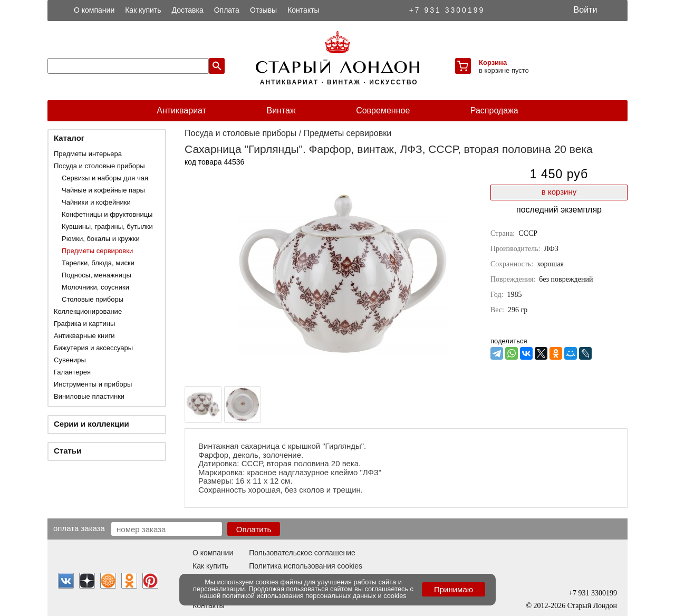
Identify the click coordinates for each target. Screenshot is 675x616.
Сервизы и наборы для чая (105, 178)
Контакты (303, 10)
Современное (383, 110)
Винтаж (281, 110)
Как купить (143, 10)
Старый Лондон (592, 606)
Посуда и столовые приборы (99, 166)
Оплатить (254, 529)
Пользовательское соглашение (302, 553)
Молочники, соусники (95, 287)
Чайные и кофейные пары (103, 190)
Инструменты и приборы (93, 384)
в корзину (559, 192)
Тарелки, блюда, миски (98, 263)
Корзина (493, 62)
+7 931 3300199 (447, 10)
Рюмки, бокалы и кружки (101, 239)
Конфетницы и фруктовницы (107, 214)
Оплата (227, 10)
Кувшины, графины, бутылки (107, 227)
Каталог (69, 138)
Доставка (188, 10)
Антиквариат (181, 110)
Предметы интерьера (88, 154)
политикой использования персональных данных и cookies (315, 596)
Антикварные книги (84, 336)
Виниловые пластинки (89, 396)
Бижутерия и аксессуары (93, 348)
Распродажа (494, 110)
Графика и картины (84, 324)
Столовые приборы (93, 299)
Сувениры (70, 360)
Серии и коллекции (91, 424)
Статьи (67, 451)
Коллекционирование (88, 311)
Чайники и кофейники (96, 202)
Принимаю (454, 589)
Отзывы (263, 10)
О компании (94, 10)
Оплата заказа (79, 528)
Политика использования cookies (306, 566)
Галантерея (72, 372)
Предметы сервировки (97, 251)
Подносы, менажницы (97, 275)
